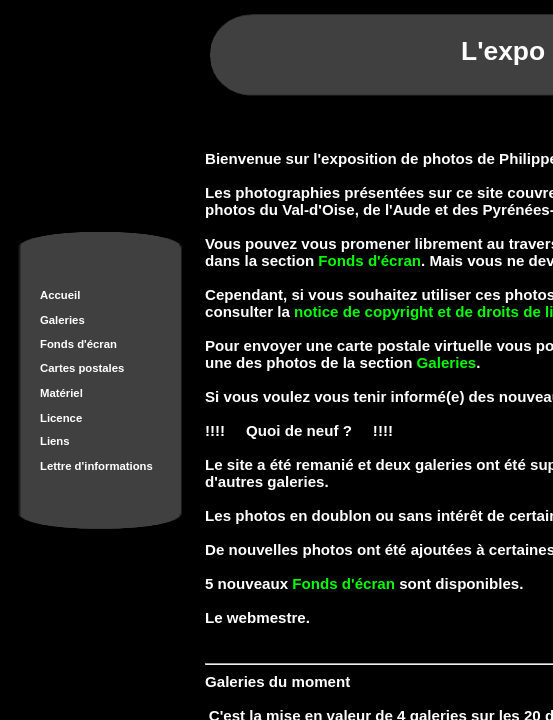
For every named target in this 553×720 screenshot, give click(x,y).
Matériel (61, 393)
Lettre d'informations (96, 466)
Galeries (62, 320)
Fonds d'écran (78, 344)
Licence (61, 418)
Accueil (60, 295)
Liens (55, 441)
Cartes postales (82, 368)
